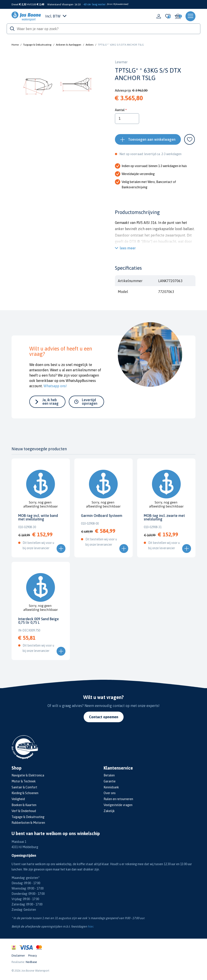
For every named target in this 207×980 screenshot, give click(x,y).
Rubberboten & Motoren (28, 823)
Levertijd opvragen (90, 402)
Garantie (110, 781)
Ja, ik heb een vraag (50, 402)
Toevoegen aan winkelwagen (152, 139)
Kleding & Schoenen (25, 793)
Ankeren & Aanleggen (69, 45)
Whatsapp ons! (55, 386)
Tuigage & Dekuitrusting (37, 45)
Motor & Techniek (24, 781)
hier (90, 926)
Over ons (110, 793)
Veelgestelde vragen (118, 805)
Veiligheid (18, 799)
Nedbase (31, 962)
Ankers (90, 45)
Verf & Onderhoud (24, 811)
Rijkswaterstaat (120, 4)
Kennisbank (111, 787)
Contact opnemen (104, 717)
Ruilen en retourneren (118, 799)
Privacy (33, 956)
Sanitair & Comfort (24, 787)
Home (15, 45)
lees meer (128, 248)
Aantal (120, 110)
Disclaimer (18, 956)
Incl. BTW (56, 16)
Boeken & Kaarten (24, 805)
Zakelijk (109, 811)
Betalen (109, 775)
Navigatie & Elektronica (28, 775)
